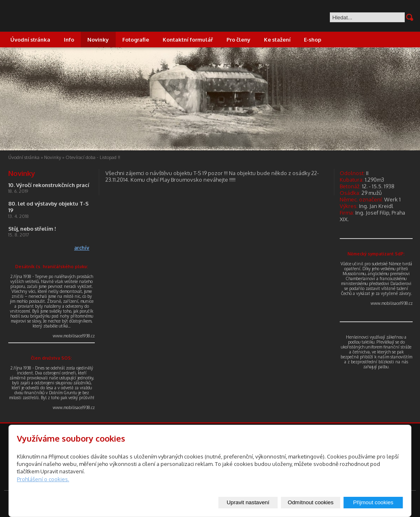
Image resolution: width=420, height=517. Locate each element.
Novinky (98, 40)
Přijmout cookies (373, 502)
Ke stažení (277, 40)
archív (82, 248)
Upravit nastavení (248, 502)
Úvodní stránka (30, 40)
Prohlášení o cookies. (43, 479)
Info (69, 40)
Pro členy (238, 40)
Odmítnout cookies (311, 502)
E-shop (313, 40)
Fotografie (136, 40)
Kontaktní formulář (188, 40)
